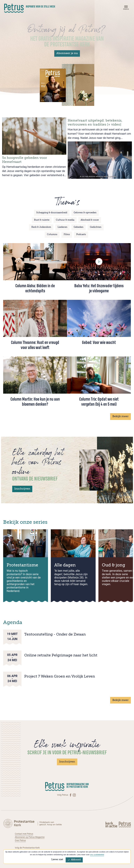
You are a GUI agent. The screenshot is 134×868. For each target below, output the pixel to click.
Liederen (62, 227)
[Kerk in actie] (112, 824)
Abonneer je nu (67, 53)
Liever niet (57, 860)
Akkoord (74, 860)
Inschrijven (22, 489)
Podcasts (81, 234)
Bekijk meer (120, 416)
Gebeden (79, 227)
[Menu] (125, 8)
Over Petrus (20, 840)
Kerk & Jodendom (41, 227)
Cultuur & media (65, 220)
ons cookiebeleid (97, 855)
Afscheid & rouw (90, 220)
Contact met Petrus (24, 834)
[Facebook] (71, 795)
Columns (52, 234)
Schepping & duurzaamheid (52, 213)
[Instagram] (74, 795)
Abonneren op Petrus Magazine (30, 837)
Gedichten (96, 227)
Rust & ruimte (42, 220)
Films (67, 234)
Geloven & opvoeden (85, 213)
